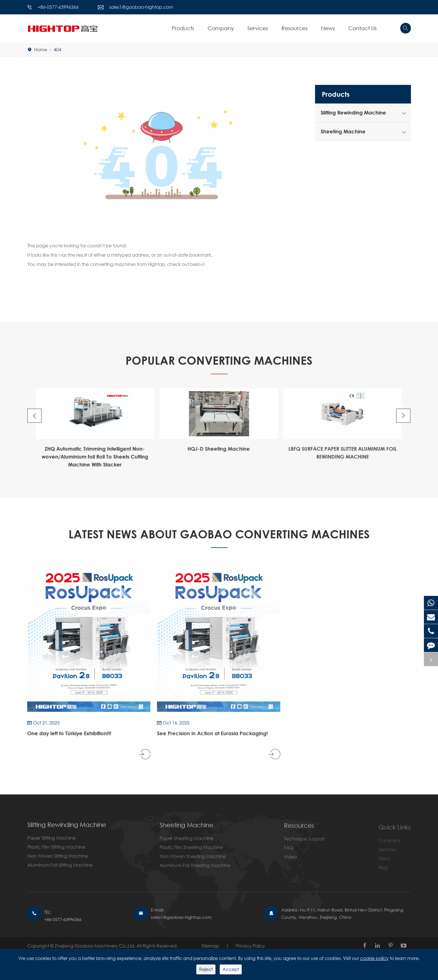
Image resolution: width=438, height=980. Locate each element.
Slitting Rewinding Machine (353, 113)
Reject (206, 969)
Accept (231, 969)
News (328, 28)
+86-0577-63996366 (58, 7)
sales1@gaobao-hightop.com (141, 7)
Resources (294, 28)
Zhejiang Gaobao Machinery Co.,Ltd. (96, 946)
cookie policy (374, 958)
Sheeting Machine (343, 131)
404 (57, 49)
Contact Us (362, 28)
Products (183, 28)
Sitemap (210, 946)
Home (41, 49)
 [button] (34, 416)
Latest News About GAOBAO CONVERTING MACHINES (219, 534)
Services (258, 28)
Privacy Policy (250, 946)
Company (221, 28)
